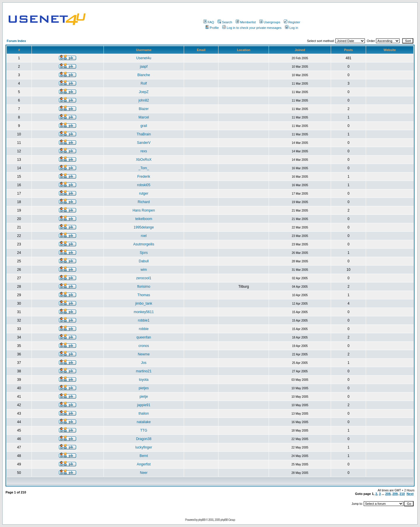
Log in (292, 28)
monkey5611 (144, 312)
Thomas (144, 295)
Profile (212, 28)
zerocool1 (144, 278)
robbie (144, 329)
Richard (144, 202)
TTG (144, 430)
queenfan (144, 337)
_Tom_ (144, 168)
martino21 (144, 371)
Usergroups (270, 22)
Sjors (144, 253)
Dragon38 (144, 439)
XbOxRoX (144, 160)
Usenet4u (144, 58)
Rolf (144, 83)
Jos (144, 363)
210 (402, 494)
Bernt (144, 456)
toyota (144, 380)
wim (144, 270)
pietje (144, 397)
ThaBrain (144, 134)
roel (144, 236)
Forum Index (16, 41)
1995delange (144, 227)
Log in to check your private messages (252, 28)
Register (292, 22)
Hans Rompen (144, 210)
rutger (144, 193)
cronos (144, 346)
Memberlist (246, 22)
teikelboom (144, 219)
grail (144, 126)
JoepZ (144, 92)
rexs (144, 151)
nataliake (144, 422)
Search (225, 22)
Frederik (144, 177)
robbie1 (144, 320)
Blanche (144, 75)
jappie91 (144, 405)
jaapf (144, 67)
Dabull (144, 261)
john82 (144, 100)
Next (410, 494)
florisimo (144, 287)
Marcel (144, 117)
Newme (144, 354)
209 (395, 494)
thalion (144, 413)
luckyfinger (144, 447)
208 (388, 494)
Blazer (144, 109)
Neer (144, 473)
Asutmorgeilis (144, 244)
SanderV (144, 143)
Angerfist (144, 464)
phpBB (202, 520)
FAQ (209, 22)
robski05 (144, 185)
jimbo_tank (144, 303)
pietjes (144, 388)
